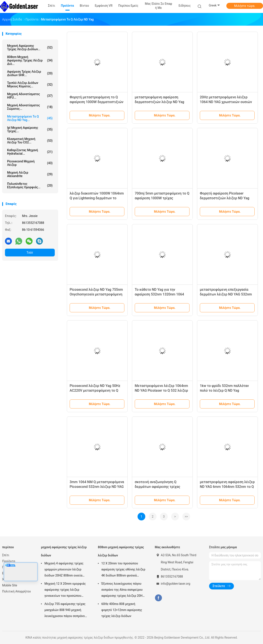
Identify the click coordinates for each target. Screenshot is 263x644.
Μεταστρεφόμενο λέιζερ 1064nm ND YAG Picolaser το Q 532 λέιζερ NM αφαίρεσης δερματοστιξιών (161, 390)
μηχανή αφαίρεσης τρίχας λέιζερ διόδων (64, 551)
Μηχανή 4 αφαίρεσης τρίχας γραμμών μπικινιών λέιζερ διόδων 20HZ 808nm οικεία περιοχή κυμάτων (64, 570)
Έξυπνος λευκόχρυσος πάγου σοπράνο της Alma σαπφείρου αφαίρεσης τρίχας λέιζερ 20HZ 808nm (123, 590)
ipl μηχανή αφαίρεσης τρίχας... (30, 129)
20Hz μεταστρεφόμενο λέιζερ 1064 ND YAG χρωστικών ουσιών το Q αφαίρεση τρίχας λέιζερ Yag (226, 102)
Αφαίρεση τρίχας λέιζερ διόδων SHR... (30, 73)
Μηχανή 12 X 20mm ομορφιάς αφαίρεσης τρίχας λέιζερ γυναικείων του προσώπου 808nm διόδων (65, 590)
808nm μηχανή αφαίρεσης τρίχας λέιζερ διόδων (121, 551)
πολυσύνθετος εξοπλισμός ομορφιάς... (30, 185)
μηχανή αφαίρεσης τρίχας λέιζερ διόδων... (30, 47)
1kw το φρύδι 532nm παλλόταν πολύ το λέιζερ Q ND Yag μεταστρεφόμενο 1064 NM (224, 390)
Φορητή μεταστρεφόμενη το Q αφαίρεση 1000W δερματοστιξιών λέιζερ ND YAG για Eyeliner (97, 102)
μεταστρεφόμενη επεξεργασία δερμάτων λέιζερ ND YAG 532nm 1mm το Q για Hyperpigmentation (226, 294)
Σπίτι (6, 555)
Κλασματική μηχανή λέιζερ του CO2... (30, 141)
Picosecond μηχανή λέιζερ (30, 163)
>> (186, 517)
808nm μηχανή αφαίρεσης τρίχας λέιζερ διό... (30, 60)
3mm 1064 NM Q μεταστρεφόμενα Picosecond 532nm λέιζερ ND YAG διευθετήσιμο (97, 487)
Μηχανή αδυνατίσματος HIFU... (30, 96)
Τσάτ (30, 253)
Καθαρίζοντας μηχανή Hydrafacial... (30, 152)
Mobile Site (10, 585)
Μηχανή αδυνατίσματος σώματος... (30, 107)
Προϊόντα (9, 561)
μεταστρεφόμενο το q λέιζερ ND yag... (30, 118)
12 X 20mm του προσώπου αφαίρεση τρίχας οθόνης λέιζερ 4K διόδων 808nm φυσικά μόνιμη (123, 570)
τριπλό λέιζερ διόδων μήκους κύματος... (30, 85)
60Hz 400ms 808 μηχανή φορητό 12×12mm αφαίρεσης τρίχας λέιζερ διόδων (122, 610)
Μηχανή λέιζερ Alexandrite (30, 174)
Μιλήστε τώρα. (245, 6)
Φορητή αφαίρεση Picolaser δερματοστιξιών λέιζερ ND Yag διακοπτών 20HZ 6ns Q (225, 198)
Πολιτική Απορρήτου (16, 591)
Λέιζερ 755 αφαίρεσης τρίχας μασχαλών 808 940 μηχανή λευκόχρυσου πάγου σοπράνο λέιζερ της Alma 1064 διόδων (65, 611)
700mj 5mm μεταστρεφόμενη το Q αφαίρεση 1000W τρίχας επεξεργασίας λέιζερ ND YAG (162, 198)
